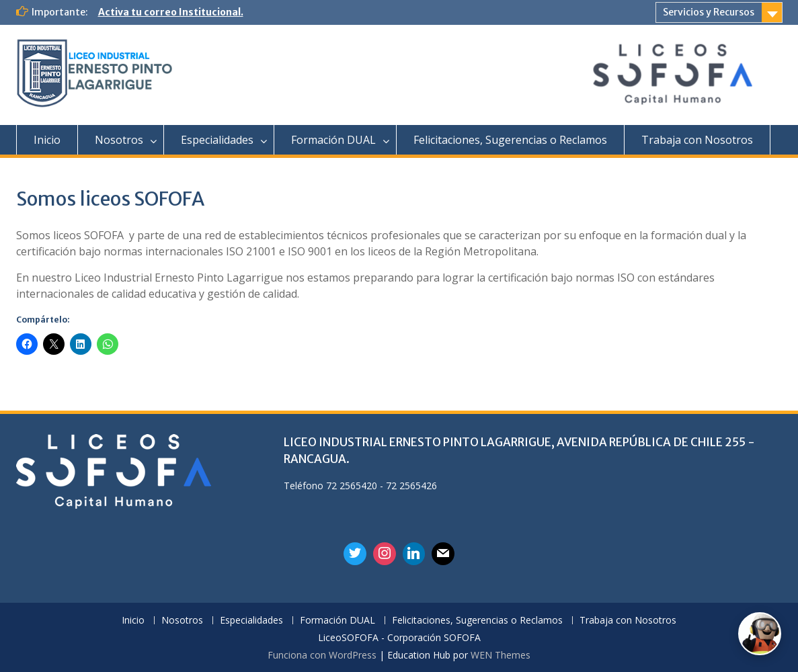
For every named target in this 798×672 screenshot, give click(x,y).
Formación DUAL (333, 140)
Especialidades (217, 140)
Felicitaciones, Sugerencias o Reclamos (510, 140)
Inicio (47, 140)
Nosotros (119, 140)
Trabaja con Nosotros (697, 140)
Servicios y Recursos (709, 12)
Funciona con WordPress (322, 655)
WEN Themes (501, 655)
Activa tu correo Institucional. (171, 12)
